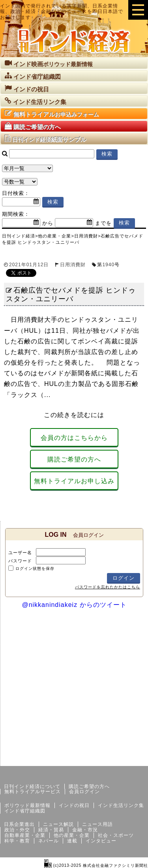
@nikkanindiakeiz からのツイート (74, 605)
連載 (72, 841)
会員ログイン (84, 792)
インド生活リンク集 (121, 805)
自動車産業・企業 (25, 835)
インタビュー (101, 841)
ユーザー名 (20, 553)
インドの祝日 (74, 805)
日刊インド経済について (32, 786)
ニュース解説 (58, 824)
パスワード (20, 561)
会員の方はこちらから (74, 438)
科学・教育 (17, 841)
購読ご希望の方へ (74, 459)
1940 (108, 265)
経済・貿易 (51, 830)
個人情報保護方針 (129, 760)
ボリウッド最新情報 (27, 805)
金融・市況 (85, 830)
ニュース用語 (97, 824)
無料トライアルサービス (33, 792)
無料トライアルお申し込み (74, 481)
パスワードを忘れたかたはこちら (108, 587)
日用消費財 (73, 265)
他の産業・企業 (72, 835)
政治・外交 (17, 830)
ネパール (49, 841)
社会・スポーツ (116, 835)
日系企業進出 (19, 824)
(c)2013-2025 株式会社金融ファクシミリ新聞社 (96, 865)
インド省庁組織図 (25, 811)
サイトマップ (88, 760)
